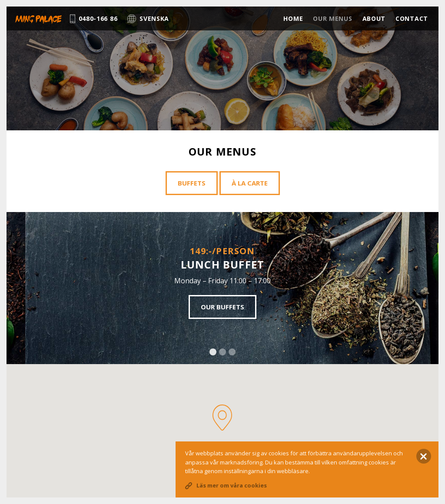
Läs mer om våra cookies (232, 485)
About (374, 18)
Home (293, 18)
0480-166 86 (94, 19)
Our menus (332, 18)
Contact (412, 18)
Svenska (148, 19)
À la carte (250, 183)
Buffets (192, 183)
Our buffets (222, 307)
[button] (222, 418)
